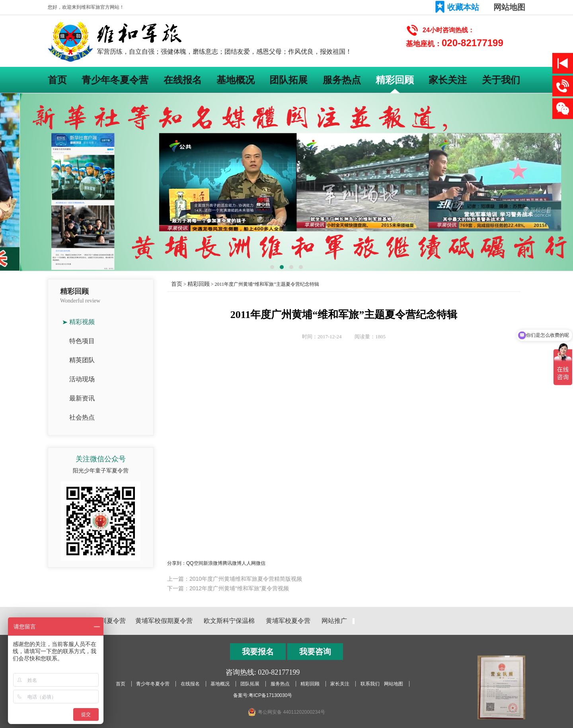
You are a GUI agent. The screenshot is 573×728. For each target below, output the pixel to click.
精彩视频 (82, 322)
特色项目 (82, 341)
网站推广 (334, 621)
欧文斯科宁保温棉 (229, 621)
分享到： (177, 563)
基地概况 (236, 80)
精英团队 (82, 360)
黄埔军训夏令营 (103, 621)
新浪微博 (213, 563)
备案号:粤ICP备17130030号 (263, 695)
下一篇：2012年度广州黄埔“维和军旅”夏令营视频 (228, 588)
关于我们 (501, 80)
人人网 (249, 563)
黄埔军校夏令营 (288, 621)
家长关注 (448, 80)
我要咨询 (315, 652)
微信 (261, 563)
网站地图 (509, 7)
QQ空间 (195, 563)
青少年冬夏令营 (115, 80)
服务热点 (342, 80)
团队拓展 (288, 80)
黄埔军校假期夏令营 (164, 621)
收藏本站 (463, 7)
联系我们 (370, 684)
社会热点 (82, 417)
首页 (57, 80)
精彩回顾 (395, 80)
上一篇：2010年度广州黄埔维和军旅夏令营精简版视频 (235, 579)
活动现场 (82, 379)
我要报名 (258, 652)
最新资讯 (82, 398)
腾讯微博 (232, 563)
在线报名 (183, 80)
